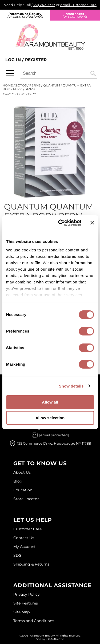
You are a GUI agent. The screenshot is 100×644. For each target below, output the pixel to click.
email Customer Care (78, 5)
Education (23, 490)
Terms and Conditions (34, 621)
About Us (22, 472)
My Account (25, 547)
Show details (71, 386)
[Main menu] (10, 73)
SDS (17, 555)
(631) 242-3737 (43, 5)
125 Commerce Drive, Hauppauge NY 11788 (54, 443)
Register (36, 60)
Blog (18, 481)
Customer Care (27, 529)
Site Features (26, 603)
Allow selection (50, 418)
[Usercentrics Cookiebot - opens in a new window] (61, 223)
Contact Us (24, 538)
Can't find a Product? (19, 94)
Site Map (21, 612)
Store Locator (26, 499)
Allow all (50, 402)
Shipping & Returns (31, 564)
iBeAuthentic (55, 639)
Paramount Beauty (25, 15)
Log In (14, 60)
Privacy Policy (27, 594)
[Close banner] (92, 223)
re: (75, 15)
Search (93, 73)
